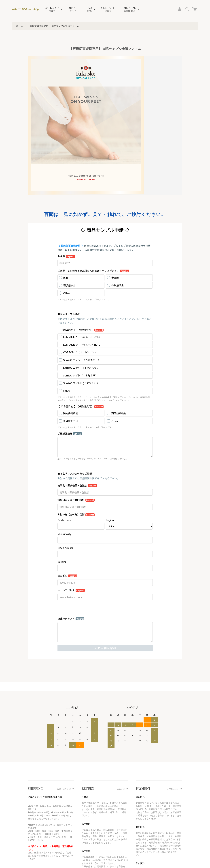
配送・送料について (37, 808)
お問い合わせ (72, 813)
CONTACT (108, 9)
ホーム (20, 26)
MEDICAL (130, 9)
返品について (34, 813)
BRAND (73, 9)
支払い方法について (37, 818)
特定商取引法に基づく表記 (40, 823)
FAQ (89, 9)
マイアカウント (73, 803)
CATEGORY (52, 9)
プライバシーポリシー (38, 828)
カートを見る (72, 808)
